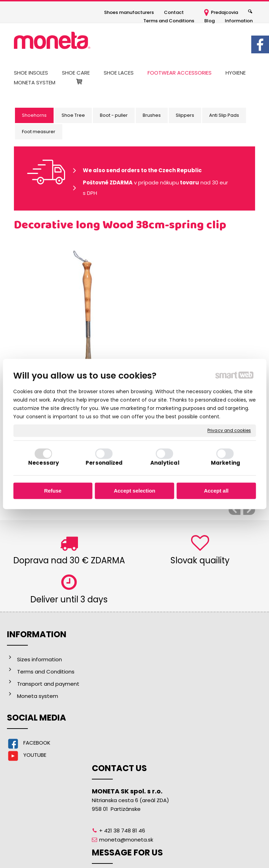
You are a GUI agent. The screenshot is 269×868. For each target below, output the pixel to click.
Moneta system (38, 696)
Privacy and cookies (229, 431)
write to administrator (140, 850)
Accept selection (134, 491)
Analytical (165, 463)
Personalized (104, 463)
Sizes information (39, 659)
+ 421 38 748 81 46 (125, 697)
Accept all (216, 491)
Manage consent (236, 850)
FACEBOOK (37, 743)
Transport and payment (48, 684)
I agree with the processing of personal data (224, 746)
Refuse (53, 491)
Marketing (226, 463)
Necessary (43, 463)
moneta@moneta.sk (129, 706)
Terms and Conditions (46, 672)
